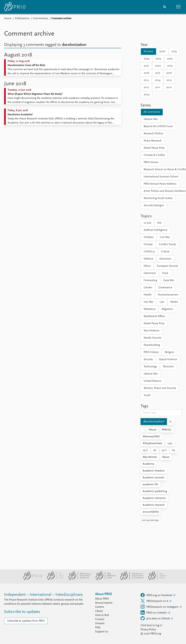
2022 (170, 59)
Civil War (165, 237)
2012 (146, 87)
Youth (147, 395)
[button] (178, 7)
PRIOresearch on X (155, 601)
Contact (100, 619)
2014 (158, 80)
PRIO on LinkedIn (154, 613)
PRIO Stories (151, 162)
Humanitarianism (168, 295)
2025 (174, 51)
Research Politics (153, 134)
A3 (174, 450)
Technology (150, 367)
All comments (152, 112)
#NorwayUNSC (151, 437)
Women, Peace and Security (160, 388)
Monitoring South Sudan (158, 198)
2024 (146, 59)
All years (148, 51)
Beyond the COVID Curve (158, 126)
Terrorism (168, 367)
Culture (165, 252)
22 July (147, 223)
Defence (148, 259)
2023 (158, 59)
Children (149, 237)
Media (174, 302)
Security (148, 359)
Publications (22, 18)
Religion (169, 352)
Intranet (100, 623)
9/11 (164, 450)
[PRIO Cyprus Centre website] (54, 579)
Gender (148, 288)
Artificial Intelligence (155, 230)
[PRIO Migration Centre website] (155, 579)
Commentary (40, 18)
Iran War (149, 302)
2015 (146, 80)
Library (99, 611)
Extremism (150, 273)
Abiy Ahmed (150, 457)
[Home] (15, 7)
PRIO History (151, 352)
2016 (169, 73)
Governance (165, 288)
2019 (170, 66)
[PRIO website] (31, 579)
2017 (158, 73)
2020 (158, 66)
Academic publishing (155, 491)
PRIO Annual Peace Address (160, 184)
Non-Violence (152, 331)
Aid (159, 223)
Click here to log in (151, 626)
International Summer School (161, 177)
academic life (150, 485)
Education (165, 259)
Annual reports (104, 603)
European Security (167, 266)
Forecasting (150, 280)
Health (148, 295)
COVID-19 (149, 252)
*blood (152, 430)
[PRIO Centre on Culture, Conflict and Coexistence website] (130, 579)
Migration (167, 309)
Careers (100, 607)
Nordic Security (152, 338)
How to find (102, 615)
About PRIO (102, 599)
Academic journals (153, 478)
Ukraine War (151, 119)
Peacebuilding (152, 345)
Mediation (150, 309)
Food (165, 273)
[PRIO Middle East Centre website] (104, 579)
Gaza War (169, 280)
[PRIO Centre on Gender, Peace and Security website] (78, 579)
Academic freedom (154, 471)
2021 (146, 66)
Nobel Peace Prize (154, 148)
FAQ (98, 628)
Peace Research (153, 141)
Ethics (147, 266)
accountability (151, 512)
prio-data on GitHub (155, 618)
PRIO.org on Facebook (157, 595)
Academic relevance (154, 498)
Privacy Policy (148, 630)
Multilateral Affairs (154, 316)
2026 (162, 51)
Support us (102, 632)
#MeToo (167, 430)
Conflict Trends (168, 244)
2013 (169, 80)
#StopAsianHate (152, 443)
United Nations (153, 381)
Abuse (166, 457)
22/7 (145, 450)
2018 (146, 73)
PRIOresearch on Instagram (160, 607)
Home (8, 18)
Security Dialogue (154, 205)
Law (162, 302)
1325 (170, 443)
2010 (169, 87)
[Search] (165, 7)
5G (155, 450)
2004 (147, 95)
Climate (148, 244)
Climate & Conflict (154, 155)
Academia (148, 464)
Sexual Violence (168, 359)
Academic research (154, 505)
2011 (158, 87)
